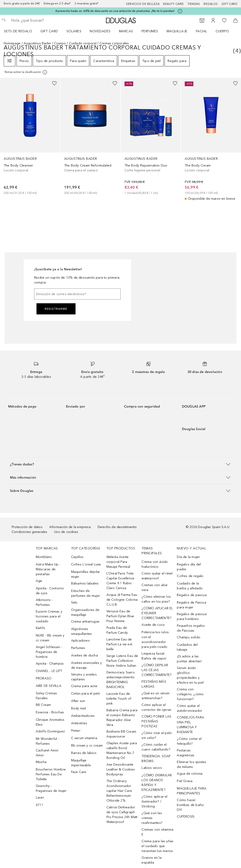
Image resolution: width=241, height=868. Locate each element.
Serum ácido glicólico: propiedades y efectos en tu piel (190, 675)
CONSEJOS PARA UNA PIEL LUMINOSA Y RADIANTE (190, 725)
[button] (120, 464)
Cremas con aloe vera (155, 587)
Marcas (126, 31)
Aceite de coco (153, 625)
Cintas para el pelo (86, 693)
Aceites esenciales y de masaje (87, 665)
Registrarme (56, 309)
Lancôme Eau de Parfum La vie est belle (119, 644)
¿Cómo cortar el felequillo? (189, 741)
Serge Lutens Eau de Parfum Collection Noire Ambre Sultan (122, 661)
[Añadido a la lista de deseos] (54, 83)
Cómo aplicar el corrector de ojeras (156, 707)
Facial (202, 31)
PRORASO (44, 678)
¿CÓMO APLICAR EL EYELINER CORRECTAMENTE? (157, 613)
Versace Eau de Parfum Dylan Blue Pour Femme (120, 616)
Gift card (229, 4)
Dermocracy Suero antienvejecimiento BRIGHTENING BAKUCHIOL (121, 680)
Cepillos (77, 557)
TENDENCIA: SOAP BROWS (156, 759)
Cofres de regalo (190, 576)
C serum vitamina (84, 738)
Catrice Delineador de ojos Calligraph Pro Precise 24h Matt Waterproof (122, 815)
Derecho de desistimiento (117, 527)
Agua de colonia (190, 774)
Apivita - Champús (50, 664)
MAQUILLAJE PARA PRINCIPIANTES (192, 791)
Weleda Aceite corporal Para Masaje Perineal (118, 562)
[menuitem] (21, 31)
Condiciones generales (29, 532)
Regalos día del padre (189, 567)
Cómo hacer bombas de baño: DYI (191, 805)
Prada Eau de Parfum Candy (117, 630)
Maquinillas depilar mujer (86, 574)
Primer (76, 731)
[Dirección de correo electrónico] (77, 294)
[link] (30, 137)
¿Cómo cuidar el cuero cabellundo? (156, 747)
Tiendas (194, 4)
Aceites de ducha (84, 655)
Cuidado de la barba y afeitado (190, 586)
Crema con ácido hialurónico (155, 564)
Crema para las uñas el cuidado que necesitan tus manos (157, 846)
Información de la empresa (70, 527)
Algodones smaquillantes (82, 631)
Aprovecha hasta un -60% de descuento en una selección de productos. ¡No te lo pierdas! (115, 11)
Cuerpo (222, 31)
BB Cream (43, 705)
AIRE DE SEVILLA (49, 686)
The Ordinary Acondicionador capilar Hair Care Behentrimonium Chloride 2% (119, 791)
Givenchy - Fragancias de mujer (51, 788)
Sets (74, 602)
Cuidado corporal (83, 43)
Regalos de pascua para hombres (192, 617)
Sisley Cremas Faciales (46, 696)
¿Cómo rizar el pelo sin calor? (157, 735)
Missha (41, 762)
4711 (40, 805)
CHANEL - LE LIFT (49, 671)
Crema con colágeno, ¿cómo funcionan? (190, 694)
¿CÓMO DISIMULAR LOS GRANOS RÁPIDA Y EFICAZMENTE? (157, 783)
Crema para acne (84, 686)
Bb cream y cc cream (87, 746)
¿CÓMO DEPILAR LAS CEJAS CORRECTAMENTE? (156, 670)
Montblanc (44, 557)
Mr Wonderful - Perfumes (47, 741)
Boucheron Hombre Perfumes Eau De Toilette (51, 774)
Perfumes (150, 31)
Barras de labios (84, 753)
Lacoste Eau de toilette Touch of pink (119, 699)
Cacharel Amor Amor (47, 753)
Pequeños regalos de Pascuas (191, 628)
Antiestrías (79, 723)
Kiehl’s (40, 628)
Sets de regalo (18, 31)
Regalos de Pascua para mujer (191, 605)
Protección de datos (27, 527)
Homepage (12, 43)
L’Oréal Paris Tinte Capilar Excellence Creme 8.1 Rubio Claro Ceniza (120, 581)
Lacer (40, 798)
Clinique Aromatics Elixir (50, 722)
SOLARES (74, 31)
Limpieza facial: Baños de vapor (154, 656)
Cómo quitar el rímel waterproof (157, 576)
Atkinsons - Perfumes (44, 602)
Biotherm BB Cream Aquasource (121, 734)
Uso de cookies (66, 532)
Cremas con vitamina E (157, 832)
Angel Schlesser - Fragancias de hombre (49, 652)
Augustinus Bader (37, 43)
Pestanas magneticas (186, 753)
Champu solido (189, 637)
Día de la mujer (188, 557)
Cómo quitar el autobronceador (190, 708)
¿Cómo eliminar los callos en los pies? (156, 599)
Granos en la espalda (151, 860)
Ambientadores (83, 716)
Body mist (79, 708)
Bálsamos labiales (85, 583)
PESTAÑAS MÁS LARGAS (154, 684)
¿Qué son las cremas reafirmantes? (152, 818)
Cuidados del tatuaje (187, 647)
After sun (78, 701)
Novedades (100, 31)
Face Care (79, 772)
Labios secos (152, 768)
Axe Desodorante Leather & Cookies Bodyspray (121, 769)
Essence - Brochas (50, 712)
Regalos (211, 4)
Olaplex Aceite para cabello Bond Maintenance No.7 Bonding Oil (122, 751)
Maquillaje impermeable (81, 763)
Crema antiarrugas (85, 622)
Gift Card (49, 31)
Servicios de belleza (143, 4)
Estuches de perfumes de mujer (86, 593)
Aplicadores (80, 641)
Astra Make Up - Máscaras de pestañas (48, 569)
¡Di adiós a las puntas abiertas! (189, 659)
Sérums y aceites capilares (84, 677)
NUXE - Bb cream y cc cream (50, 638)
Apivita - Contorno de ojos (50, 591)
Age (39, 581)
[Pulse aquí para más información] (180, 11)
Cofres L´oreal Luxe (86, 564)
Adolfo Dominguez (50, 731)
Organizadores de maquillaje (85, 612)
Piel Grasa (185, 781)
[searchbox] (44, 20)
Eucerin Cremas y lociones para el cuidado (49, 616)
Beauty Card (173, 4)
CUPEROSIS (186, 817)
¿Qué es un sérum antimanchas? (155, 696)
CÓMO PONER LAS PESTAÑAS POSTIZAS (156, 721)
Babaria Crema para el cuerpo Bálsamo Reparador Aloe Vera (122, 718)
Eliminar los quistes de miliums (191, 764)
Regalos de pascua (192, 595)
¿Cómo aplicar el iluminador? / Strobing (154, 801)
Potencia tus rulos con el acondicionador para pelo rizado (155, 640)
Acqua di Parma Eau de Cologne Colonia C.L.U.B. (122, 600)
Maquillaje (177, 31)
